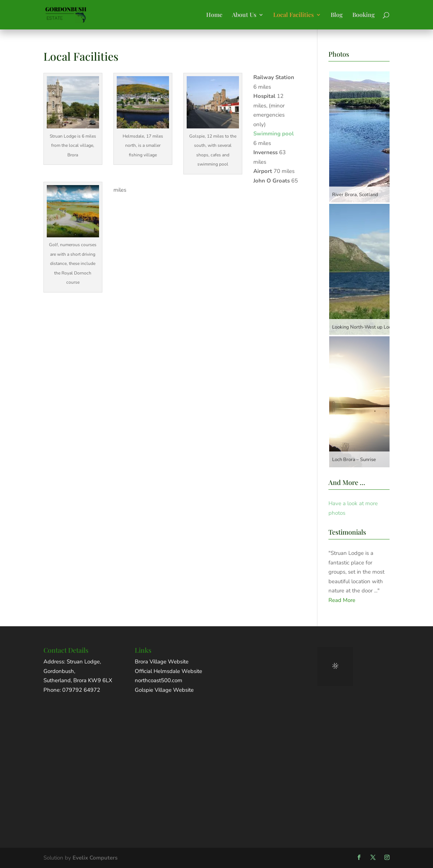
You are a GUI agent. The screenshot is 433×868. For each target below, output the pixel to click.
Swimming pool (274, 134)
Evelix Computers (95, 858)
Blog (337, 15)
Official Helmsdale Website (168, 671)
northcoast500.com (159, 680)
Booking (364, 15)
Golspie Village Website (164, 690)
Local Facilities (293, 15)
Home (214, 15)
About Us (244, 15)
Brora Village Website (162, 662)
